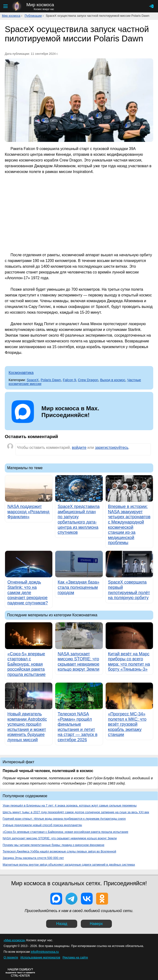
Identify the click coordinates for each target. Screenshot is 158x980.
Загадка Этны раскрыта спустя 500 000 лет (33, 858)
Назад (62, 924)
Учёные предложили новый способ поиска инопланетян (42, 825)
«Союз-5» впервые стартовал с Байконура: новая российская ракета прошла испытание (65, 832)
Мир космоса (11, 16)
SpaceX (33, 380)
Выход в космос (113, 380)
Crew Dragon (88, 380)
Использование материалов (40, 957)
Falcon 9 (69, 380)
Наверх (96, 924)
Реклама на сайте (75, 957)
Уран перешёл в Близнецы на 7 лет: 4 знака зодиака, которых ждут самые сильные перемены (70, 805)
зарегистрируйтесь (112, 448)
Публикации (33, 16)
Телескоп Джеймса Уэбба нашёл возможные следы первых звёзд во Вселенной (59, 851)
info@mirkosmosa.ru (45, 952)
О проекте (11, 957)
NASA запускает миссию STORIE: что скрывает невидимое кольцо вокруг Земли (60, 838)
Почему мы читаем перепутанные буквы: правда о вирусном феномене (54, 845)
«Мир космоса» (14, 940)
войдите (79, 448)
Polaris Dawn (51, 380)
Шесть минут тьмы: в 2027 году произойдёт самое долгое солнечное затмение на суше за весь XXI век (76, 812)
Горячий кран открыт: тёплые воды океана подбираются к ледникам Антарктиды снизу (64, 819)
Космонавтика (21, 373)
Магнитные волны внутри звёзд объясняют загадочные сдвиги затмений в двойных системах (69, 865)
